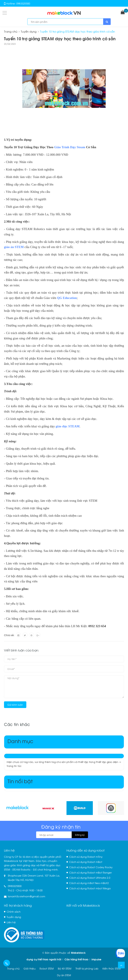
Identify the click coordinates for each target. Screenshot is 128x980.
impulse (96, 959)
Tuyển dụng (14, 917)
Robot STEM (47, 968)
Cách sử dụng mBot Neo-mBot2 (89, 883)
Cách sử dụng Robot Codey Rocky (91, 867)
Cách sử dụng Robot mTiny (86, 857)
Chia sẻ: (9, 635)
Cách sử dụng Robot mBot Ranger (91, 872)
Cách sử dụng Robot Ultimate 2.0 (90, 878)
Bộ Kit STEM (65, 968)
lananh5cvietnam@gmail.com (26, 896)
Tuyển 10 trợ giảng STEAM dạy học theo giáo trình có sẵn (60, 38)
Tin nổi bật (20, 781)
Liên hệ (11, 922)
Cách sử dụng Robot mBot (86, 862)
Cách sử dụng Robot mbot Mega (90, 888)
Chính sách (14, 911)
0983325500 (23, 3)
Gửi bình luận (15, 705)
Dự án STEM (64, 975)
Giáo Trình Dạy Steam (70, 147)
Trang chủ (13, 968)
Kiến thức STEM (112, 968)
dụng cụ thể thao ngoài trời (44, 959)
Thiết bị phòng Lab (87, 968)
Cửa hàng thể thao (76, 959)
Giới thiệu (29, 968)
